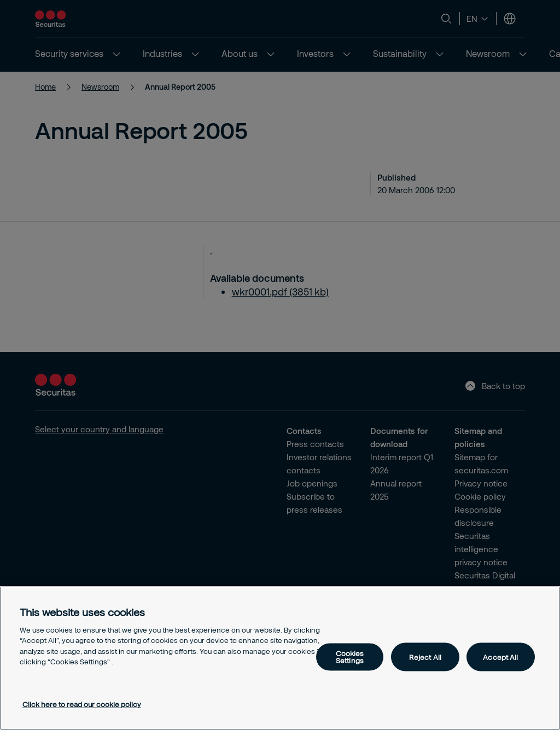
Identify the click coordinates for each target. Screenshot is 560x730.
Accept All (500, 657)
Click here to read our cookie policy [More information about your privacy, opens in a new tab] (82, 704)
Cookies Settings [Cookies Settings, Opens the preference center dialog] (350, 657)
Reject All (425, 657)
